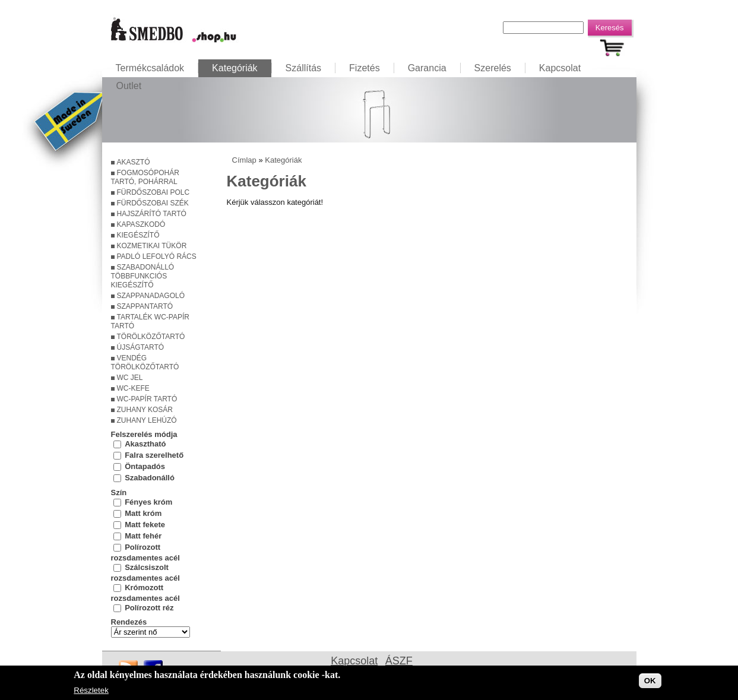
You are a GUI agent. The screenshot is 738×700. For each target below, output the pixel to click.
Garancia (427, 68)
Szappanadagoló (151, 296)
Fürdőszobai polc (153, 192)
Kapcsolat (560, 68)
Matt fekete (145, 524)
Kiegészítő (138, 235)
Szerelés (493, 68)
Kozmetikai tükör (152, 246)
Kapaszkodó (141, 224)
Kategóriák (235, 68)
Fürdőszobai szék (153, 203)
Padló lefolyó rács (157, 256)
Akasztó (134, 162)
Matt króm (143, 513)
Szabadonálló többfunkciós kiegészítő (143, 276)
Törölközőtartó (151, 337)
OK (650, 681)
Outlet (129, 86)
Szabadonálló (150, 478)
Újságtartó (141, 347)
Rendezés (129, 622)
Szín (119, 492)
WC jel (130, 378)
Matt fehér (143, 535)
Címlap (244, 160)
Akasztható (145, 444)
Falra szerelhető (154, 455)
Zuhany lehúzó (147, 420)
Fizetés (365, 68)
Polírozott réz (149, 607)
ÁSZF (399, 661)
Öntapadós (145, 466)
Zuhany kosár (145, 410)
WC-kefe (133, 388)
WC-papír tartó (147, 399)
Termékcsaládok (150, 68)
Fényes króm (148, 501)
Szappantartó (145, 306)
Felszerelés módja (144, 434)
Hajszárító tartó (152, 214)
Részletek (91, 691)
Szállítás (303, 68)
